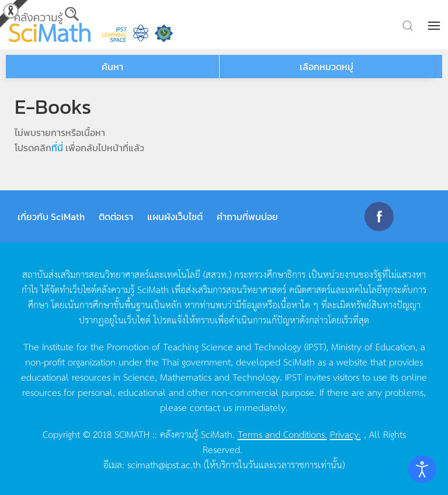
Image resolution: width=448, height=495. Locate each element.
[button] (435, 26)
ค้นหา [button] (112, 67)
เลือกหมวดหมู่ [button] (327, 67)
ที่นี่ (57, 148)
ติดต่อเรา (116, 217)
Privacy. (345, 434)
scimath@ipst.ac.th (164, 464)
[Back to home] (50, 25)
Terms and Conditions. (282, 434)
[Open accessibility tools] (422, 469)
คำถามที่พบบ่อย (247, 217)
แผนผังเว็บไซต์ (175, 217)
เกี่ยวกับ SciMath (51, 217)
